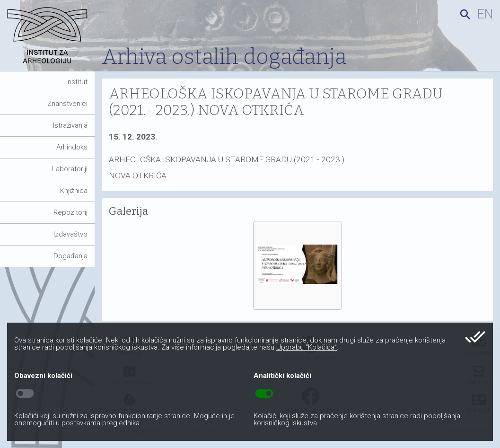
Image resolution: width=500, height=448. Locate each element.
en (485, 14)
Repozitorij (70, 212)
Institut (77, 82)
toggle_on (264, 394)
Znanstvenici (67, 104)
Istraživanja (70, 125)
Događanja (70, 256)
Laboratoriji (70, 169)
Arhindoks (72, 147)
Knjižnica (74, 191)
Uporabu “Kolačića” (307, 347)
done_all (475, 337)
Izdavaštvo (70, 234)
